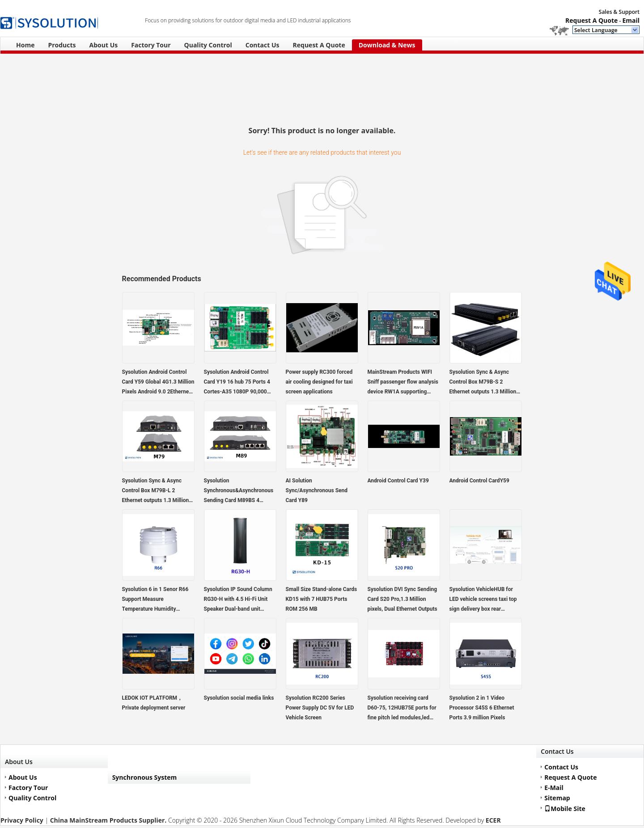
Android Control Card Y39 (398, 481)
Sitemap (557, 798)
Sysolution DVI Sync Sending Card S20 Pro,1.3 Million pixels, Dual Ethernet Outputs (402, 599)
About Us (104, 45)
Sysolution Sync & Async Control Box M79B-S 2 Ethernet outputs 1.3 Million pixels (483, 383)
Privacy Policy (22, 820)
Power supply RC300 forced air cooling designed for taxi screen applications (319, 382)
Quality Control (208, 45)
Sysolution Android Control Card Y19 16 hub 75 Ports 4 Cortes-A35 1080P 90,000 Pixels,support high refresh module (237, 383)
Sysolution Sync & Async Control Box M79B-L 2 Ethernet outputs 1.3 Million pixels (156, 491)
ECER (493, 820)
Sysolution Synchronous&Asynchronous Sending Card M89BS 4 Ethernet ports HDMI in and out (239, 491)
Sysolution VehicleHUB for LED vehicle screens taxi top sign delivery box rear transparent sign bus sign (483, 600)
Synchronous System (145, 777)
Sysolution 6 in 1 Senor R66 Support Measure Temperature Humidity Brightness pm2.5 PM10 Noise (155, 600)
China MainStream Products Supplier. (109, 820)
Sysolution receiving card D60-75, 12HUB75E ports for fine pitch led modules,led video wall (402, 709)
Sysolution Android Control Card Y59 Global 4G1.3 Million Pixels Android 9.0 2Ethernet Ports (158, 383)
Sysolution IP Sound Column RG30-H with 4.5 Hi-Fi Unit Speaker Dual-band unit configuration (238, 600)
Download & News (387, 45)
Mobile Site (565, 808)
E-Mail (554, 788)
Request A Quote (591, 20)
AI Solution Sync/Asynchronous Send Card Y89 (317, 490)
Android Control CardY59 (479, 481)
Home (25, 45)
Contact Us (263, 45)
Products (62, 45)
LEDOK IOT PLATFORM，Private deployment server (154, 703)
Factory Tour (151, 45)
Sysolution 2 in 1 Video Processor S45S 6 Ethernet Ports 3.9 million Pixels (482, 708)
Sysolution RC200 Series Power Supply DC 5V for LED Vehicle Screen (320, 708)
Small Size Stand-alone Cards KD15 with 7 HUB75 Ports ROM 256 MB (322, 599)
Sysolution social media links (239, 698)
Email (631, 20)
